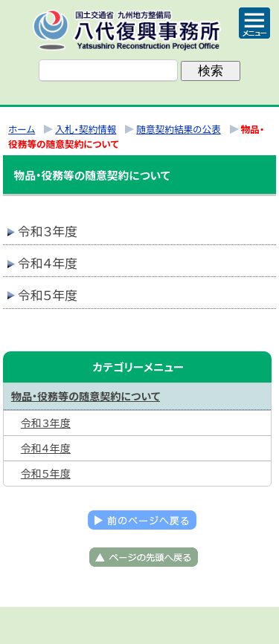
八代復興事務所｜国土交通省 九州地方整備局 (140, 30)
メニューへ (140, 625)
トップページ (65, 625)
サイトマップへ (214, 625)
